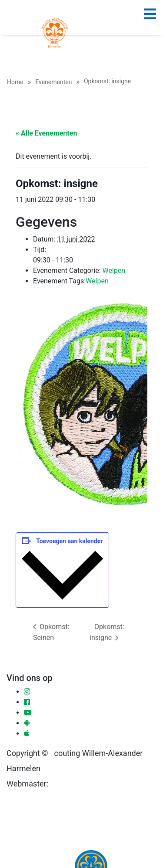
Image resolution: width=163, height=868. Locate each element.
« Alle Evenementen (46, 133)
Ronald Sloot (70, 784)
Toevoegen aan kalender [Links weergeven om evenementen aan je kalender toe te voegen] (69, 541)
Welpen (114, 271)
